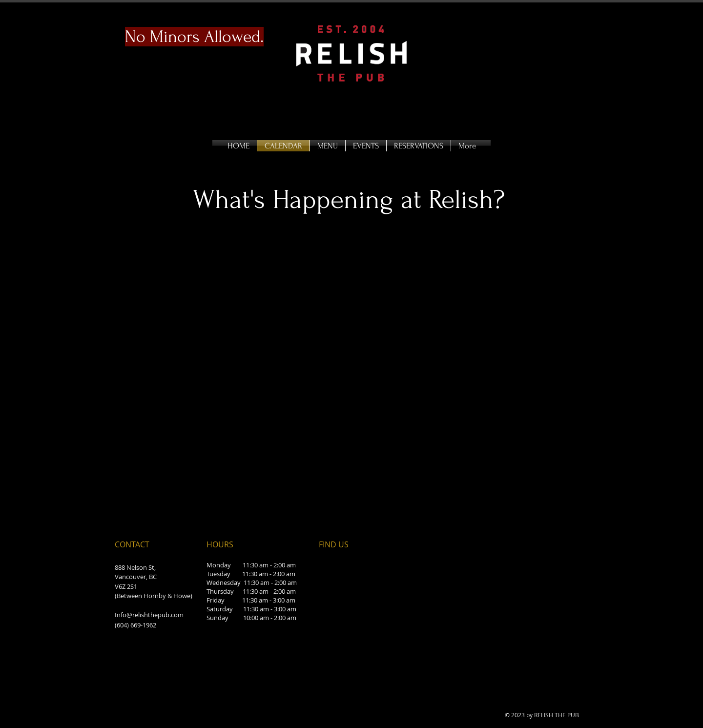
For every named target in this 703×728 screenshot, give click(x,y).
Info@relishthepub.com (149, 615)
